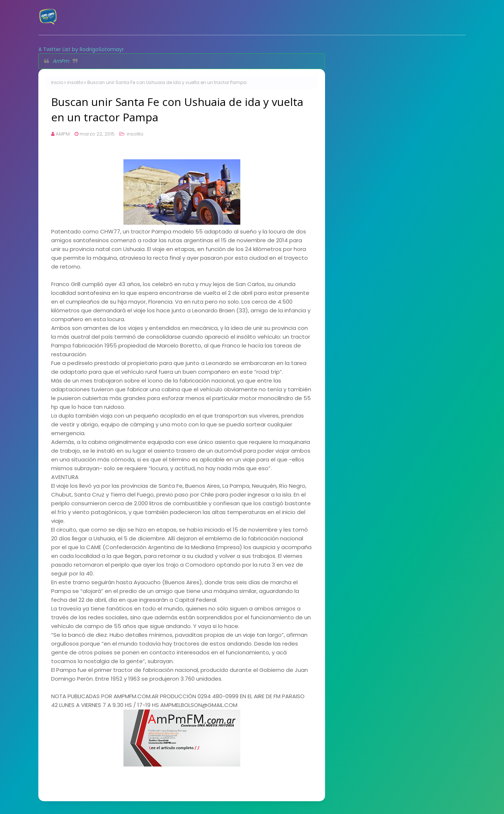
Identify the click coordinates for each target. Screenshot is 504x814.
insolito (75, 82)
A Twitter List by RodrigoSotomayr (81, 49)
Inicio (57, 82)
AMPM (63, 134)
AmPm (61, 61)
